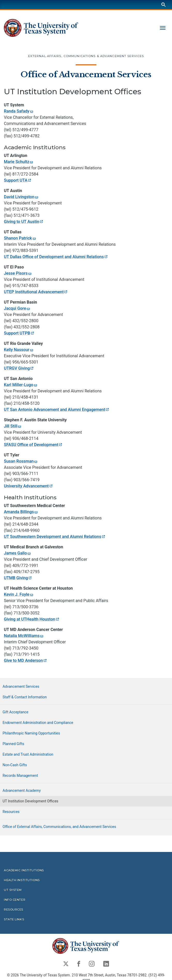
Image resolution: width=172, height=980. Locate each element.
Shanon (20, 238)
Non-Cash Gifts (15, 765)
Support (18, 180)
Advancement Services (21, 686)
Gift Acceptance (15, 712)
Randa (19, 111)
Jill (13, 426)
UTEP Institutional (36, 292)
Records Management (20, 776)
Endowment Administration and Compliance (38, 723)
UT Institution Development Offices (30, 801)
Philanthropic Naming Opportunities (31, 733)
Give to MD (26, 660)
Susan (21, 461)
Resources (11, 812)
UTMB (18, 578)
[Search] (163, 5)
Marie (19, 161)
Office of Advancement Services (86, 74)
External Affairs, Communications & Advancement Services (86, 56)
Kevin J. (19, 594)
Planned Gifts (13, 744)
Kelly (19, 349)
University (29, 486)
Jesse (18, 273)
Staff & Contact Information (25, 697)
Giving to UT (24, 221)
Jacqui (17, 308)
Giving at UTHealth (32, 619)
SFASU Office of (33, 444)
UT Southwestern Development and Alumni (55, 536)
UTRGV (19, 368)
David (21, 197)
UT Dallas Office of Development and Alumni (56, 256)
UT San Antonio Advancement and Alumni (57, 409)
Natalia (24, 635)
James (18, 553)
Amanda (21, 512)
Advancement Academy (22, 791)
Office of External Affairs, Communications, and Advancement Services (59, 827)
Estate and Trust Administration (28, 754)
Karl (21, 385)
